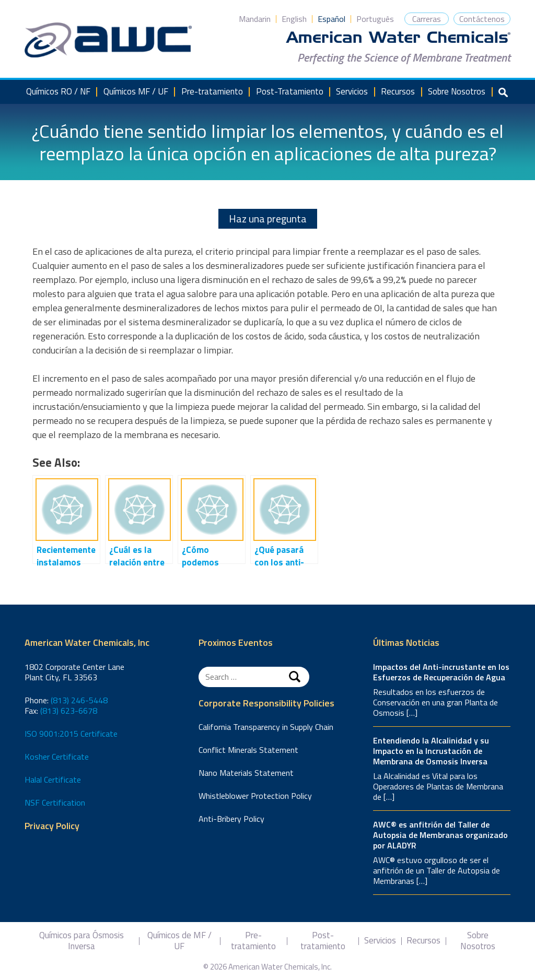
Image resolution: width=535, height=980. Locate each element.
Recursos (398, 91)
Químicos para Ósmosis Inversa (82, 941)
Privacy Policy (52, 826)
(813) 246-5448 (79, 700)
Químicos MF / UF (136, 91)
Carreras (427, 19)
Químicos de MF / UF (179, 941)
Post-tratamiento (323, 941)
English (294, 19)
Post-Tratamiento (290, 91)
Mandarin (255, 19)
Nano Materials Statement (246, 773)
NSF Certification (55, 802)
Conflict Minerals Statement (248, 750)
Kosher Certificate (57, 757)
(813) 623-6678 (69, 711)
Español (332, 19)
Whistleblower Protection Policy (255, 796)
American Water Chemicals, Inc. (108, 40)
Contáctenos (482, 19)
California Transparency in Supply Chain (266, 727)
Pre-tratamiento (212, 91)
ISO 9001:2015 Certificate (71, 734)
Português (375, 19)
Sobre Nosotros (457, 91)
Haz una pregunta (268, 219)
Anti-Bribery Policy (231, 819)
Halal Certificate (53, 780)
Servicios (352, 91)
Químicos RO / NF (58, 91)
